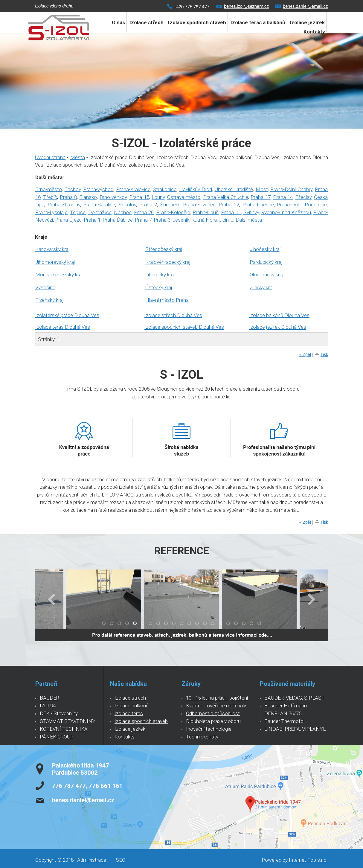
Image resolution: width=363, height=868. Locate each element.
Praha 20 (144, 212)
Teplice (78, 212)
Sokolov (127, 205)
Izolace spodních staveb (197, 22)
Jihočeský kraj (265, 249)
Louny (158, 197)
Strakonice (165, 189)
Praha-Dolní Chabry (291, 189)
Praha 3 (162, 220)
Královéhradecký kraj (168, 262)
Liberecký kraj (160, 275)
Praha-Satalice (99, 205)
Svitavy (251, 212)
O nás (118, 22)
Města (78, 157)
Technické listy (202, 737)
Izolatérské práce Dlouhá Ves (67, 315)
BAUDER (49, 698)
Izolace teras (129, 713)
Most (262, 189)
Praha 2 (148, 205)
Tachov (73, 189)
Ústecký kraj (159, 287)
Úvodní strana (50, 157)
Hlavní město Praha (167, 300)
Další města (249, 220)
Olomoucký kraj (267, 275)
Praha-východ (98, 189)
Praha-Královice (133, 189)
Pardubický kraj (266, 262)
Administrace (92, 860)
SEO (121, 860)
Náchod (123, 212)
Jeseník (181, 220)
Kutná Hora (204, 220)
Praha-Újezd (68, 220)
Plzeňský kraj (49, 300)
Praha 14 (283, 197)
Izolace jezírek (130, 729)
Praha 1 (92, 220)
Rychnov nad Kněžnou (286, 212)
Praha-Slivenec (199, 205)
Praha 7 (143, 220)
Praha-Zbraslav (64, 205)
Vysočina (45, 287)
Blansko (88, 197)
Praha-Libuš (206, 212)
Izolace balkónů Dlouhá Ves (279, 315)
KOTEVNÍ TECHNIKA (64, 729)
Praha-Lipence (258, 205)
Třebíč (50, 197)
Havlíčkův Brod (196, 189)
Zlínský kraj (262, 287)
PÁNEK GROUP (57, 737)
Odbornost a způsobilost (213, 713)
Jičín (224, 220)
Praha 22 (229, 205)
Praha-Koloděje (173, 212)
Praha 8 (68, 197)
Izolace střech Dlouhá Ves (173, 315)
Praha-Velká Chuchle (226, 197)
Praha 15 (139, 197)
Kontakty (314, 32)
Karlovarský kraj (52, 249)
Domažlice (100, 212)
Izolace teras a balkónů (258, 22)
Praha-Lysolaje (51, 212)
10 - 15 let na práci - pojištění (217, 698)
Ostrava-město (184, 197)
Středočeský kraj (164, 249)
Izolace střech (147, 22)
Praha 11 (231, 212)
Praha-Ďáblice (118, 220)
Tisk (324, 354)
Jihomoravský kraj (55, 262)
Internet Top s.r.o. (308, 860)
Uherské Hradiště (234, 189)
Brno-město (49, 189)
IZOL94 (48, 706)
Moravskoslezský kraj (59, 275)
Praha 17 (260, 197)
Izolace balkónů (132, 706)
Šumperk (170, 205)
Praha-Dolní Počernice (302, 205)
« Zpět (305, 354)
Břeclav (303, 197)
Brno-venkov (113, 197)
